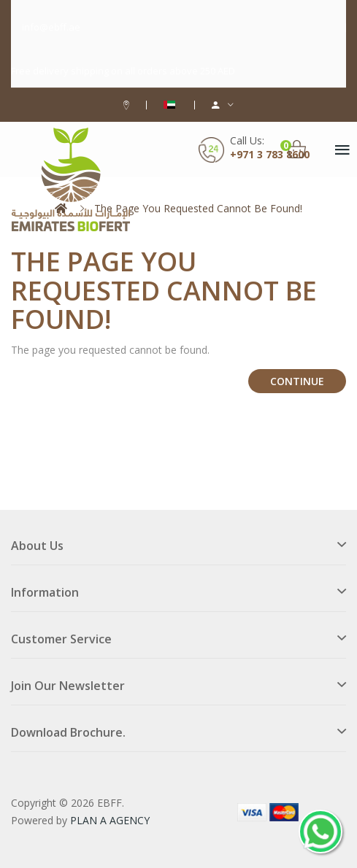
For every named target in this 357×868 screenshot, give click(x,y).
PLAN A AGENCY (110, 820)
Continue (297, 381)
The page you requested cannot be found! (198, 208)
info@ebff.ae (51, 27)
